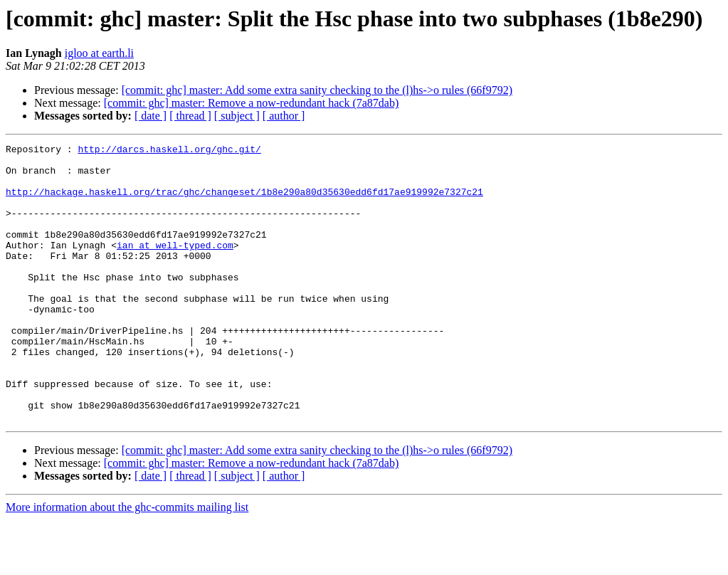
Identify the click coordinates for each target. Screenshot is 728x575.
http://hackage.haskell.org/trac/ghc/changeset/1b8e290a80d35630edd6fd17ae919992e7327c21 (244, 202)
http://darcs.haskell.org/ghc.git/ (169, 151)
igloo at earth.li (99, 53)
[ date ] (151, 116)
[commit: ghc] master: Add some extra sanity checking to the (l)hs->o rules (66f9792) (317, 90)
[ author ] (284, 116)
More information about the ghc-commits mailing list (127, 563)
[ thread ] (190, 116)
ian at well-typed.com (175, 266)
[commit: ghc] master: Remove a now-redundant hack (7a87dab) (252, 103)
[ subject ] (237, 116)
